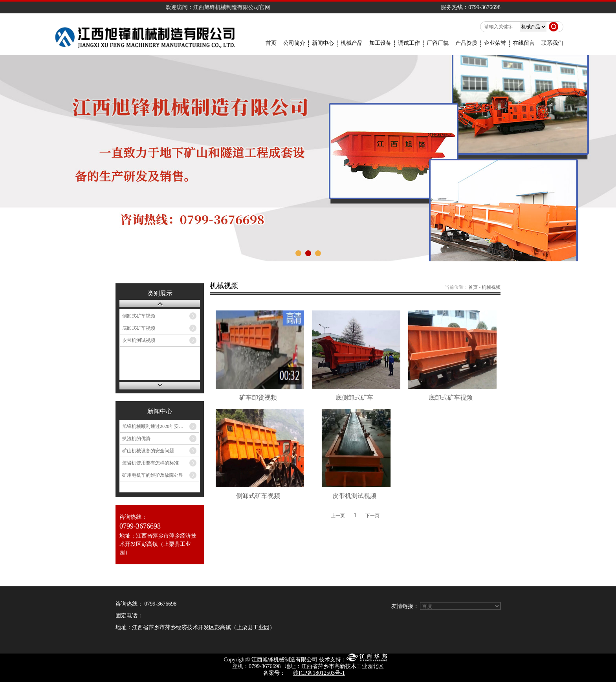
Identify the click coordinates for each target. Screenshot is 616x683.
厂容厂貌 (438, 43)
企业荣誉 (495, 43)
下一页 (372, 516)
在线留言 (524, 43)
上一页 (338, 516)
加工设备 (380, 43)
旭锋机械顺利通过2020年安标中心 (158, 426)
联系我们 (552, 43)
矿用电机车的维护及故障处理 (153, 475)
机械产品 (352, 43)
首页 (271, 43)
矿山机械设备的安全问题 (148, 451)
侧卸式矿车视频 (139, 316)
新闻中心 (323, 43)
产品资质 (466, 43)
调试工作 (409, 43)
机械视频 (491, 287)
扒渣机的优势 (136, 439)
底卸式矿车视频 (139, 328)
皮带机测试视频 (139, 340)
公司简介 (294, 43)
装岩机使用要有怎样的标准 (150, 463)
